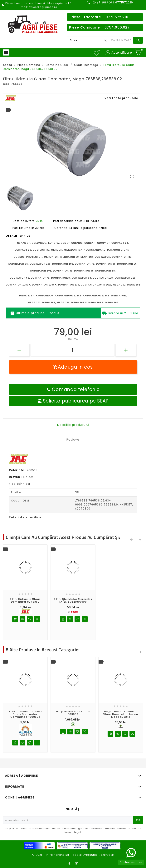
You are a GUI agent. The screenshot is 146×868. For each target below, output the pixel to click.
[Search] (121, 40)
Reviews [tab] (73, 440)
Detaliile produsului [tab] (73, 425)
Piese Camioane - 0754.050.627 (99, 27)
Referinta (17, 470)
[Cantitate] (73, 350)
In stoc (14, 477)
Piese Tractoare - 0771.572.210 (100, 17)
